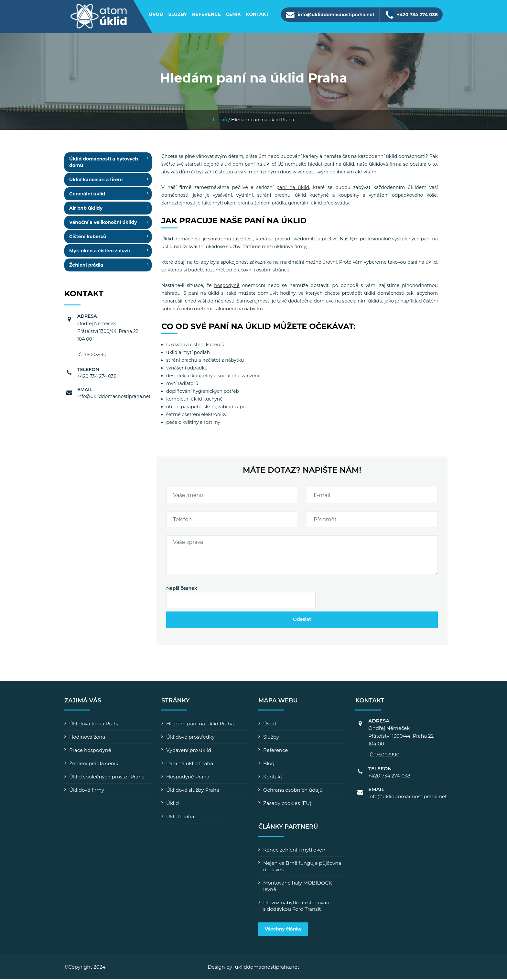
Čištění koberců (88, 238)
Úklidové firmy (87, 791)
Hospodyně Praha (188, 778)
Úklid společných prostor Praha (107, 778)
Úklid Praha (180, 818)
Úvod (156, 14)
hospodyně (227, 287)
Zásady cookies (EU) (287, 804)
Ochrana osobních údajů (293, 791)
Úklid (173, 804)
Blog (269, 765)
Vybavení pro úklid (189, 751)
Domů (220, 121)
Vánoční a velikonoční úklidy (103, 224)
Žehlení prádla (86, 266)
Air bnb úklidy (86, 209)
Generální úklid (87, 195)
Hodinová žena (87, 738)
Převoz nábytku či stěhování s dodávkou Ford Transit (297, 907)
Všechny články (283, 930)
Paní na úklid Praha (190, 765)
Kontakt (257, 14)
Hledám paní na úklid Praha (200, 725)
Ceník (233, 14)
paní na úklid (293, 189)
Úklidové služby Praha (193, 791)
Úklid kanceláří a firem (96, 181)
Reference (206, 14)
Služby (178, 14)
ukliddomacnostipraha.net (267, 968)
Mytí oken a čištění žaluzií (100, 252)
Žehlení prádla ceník (94, 765)
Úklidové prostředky (190, 738)
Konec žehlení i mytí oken (294, 851)
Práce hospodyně (90, 751)
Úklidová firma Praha (94, 725)
